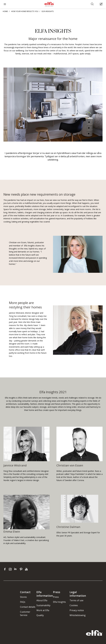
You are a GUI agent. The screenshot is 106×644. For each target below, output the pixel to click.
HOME (5, 11)
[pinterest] (22, 569)
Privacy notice (77, 610)
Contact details (28, 607)
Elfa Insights (59, 602)
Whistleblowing (78, 615)
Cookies (74, 605)
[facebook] (5, 569)
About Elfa (42, 600)
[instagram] (11, 569)
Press (56, 597)
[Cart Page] (102, 4)
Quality (40, 615)
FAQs (23, 602)
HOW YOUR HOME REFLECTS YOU (25, 11)
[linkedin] (16, 569)
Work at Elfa (43, 610)
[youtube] (27, 569)
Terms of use (76, 600)
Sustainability (43, 605)
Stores (23, 597)
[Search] (93, 4)
